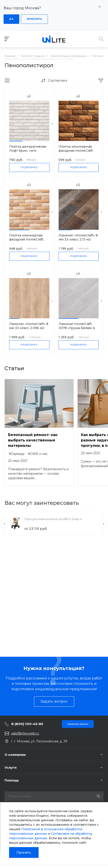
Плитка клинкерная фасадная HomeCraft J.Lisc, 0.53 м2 (76, 151)
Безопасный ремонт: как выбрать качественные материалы (33, 440)
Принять (24, 852)
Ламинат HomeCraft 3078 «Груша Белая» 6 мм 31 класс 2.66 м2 (77, 328)
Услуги (11, 768)
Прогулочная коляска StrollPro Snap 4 (53, 519)
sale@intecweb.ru (25, 733)
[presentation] (6, 124)
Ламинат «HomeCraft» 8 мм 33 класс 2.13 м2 (78, 237)
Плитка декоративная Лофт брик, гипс (28, 149)
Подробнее (29, 167)
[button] (16, 141)
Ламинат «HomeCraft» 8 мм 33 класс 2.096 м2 (29, 326)
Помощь (12, 780)
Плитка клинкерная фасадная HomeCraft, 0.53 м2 (27, 239)
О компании (15, 755)
